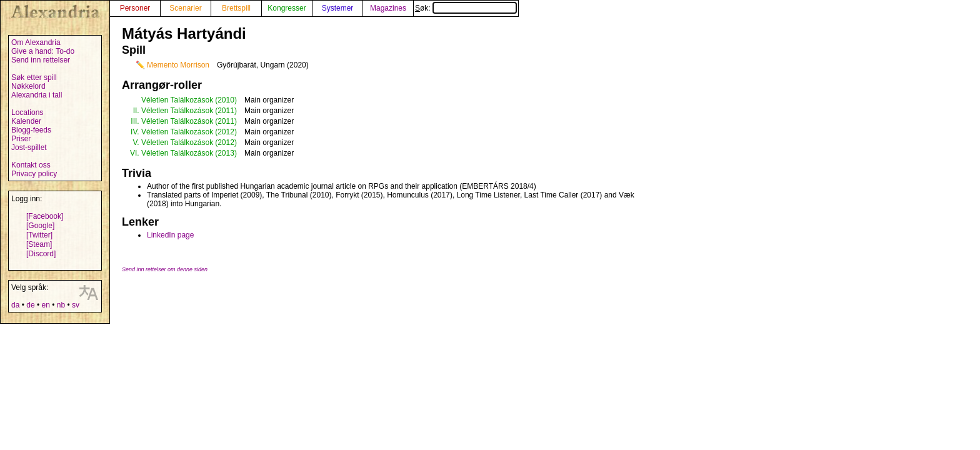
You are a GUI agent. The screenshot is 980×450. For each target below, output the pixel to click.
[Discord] (41, 254)
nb (61, 305)
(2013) (226, 153)
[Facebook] (45, 216)
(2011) (226, 111)
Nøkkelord (28, 86)
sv (76, 305)
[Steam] (39, 244)
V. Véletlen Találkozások (173, 142)
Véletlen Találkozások (177, 100)
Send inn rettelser (41, 60)
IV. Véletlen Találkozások (172, 132)
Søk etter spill (34, 77)
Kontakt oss (31, 165)
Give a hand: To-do (43, 51)
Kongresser (287, 8)
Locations (27, 112)
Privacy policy (34, 174)
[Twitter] (39, 235)
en (45, 305)
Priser (21, 139)
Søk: (466, 8)
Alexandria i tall (37, 95)
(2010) (226, 100)
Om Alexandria (36, 42)
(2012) (226, 132)
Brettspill (236, 8)
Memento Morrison (178, 65)
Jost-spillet (29, 147)
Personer (135, 8)
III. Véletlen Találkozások (172, 121)
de (30, 305)
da (15, 305)
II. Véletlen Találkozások (173, 111)
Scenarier (185, 8)
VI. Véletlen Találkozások (172, 153)
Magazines (388, 8)
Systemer (338, 8)
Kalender (26, 121)
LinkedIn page (170, 235)
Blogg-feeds (31, 130)
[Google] (40, 226)
